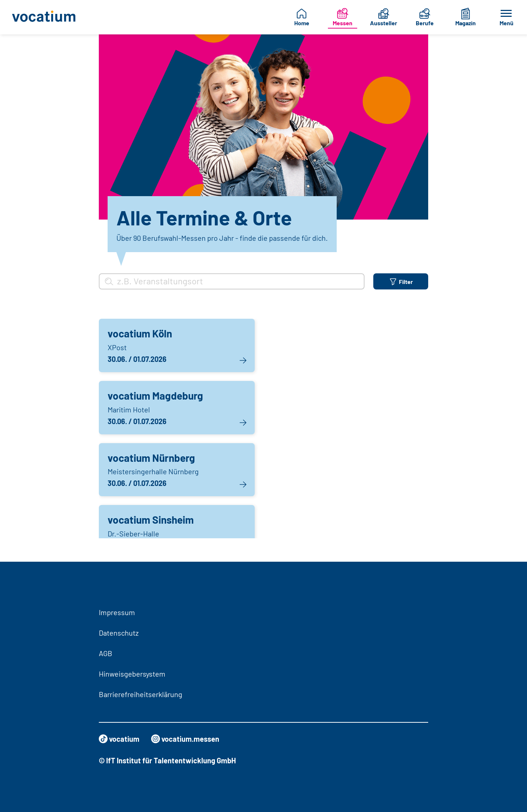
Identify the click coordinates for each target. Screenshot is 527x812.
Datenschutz (119, 633)
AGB (106, 653)
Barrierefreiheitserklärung (141, 694)
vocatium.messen (185, 739)
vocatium (119, 739)
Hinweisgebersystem (132, 674)
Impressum (117, 612)
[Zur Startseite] (46, 17)
